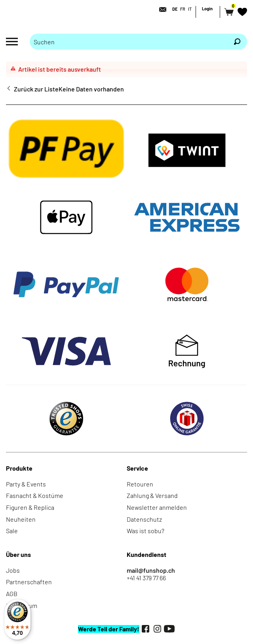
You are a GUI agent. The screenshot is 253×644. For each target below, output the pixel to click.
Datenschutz (144, 519)
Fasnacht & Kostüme (35, 495)
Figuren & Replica (30, 507)
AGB (12, 594)
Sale (12, 531)
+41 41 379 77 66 (146, 578)
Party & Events (26, 484)
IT (190, 9)
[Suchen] (237, 42)
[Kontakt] (160, 9)
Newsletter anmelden (157, 507)
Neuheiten (21, 519)
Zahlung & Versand (152, 495)
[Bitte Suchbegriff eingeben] (128, 42)
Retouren (140, 484)
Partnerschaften (29, 582)
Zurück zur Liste (36, 89)
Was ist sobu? (146, 531)
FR (183, 9)
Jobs (13, 570)
